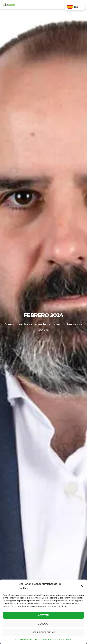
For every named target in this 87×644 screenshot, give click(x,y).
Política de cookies (24, 639)
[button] (82, 586)
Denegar (43, 624)
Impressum (67, 639)
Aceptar (43, 615)
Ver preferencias (43, 632)
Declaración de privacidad (47, 639)
